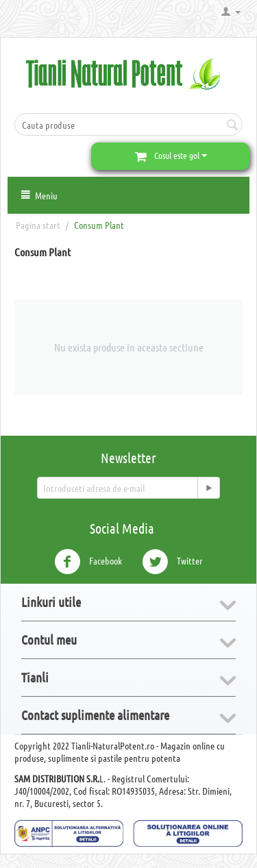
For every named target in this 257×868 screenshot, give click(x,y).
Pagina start (38, 225)
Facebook (88, 562)
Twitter (172, 562)
